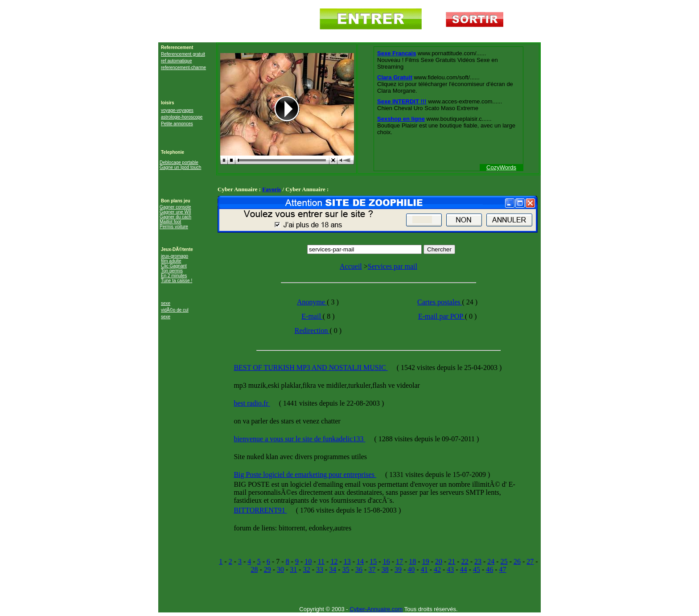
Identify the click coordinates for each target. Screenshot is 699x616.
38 (385, 569)
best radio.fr (252, 403)
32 (307, 569)
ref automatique (177, 61)
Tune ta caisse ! (177, 281)
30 (280, 569)
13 (347, 561)
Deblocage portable (179, 162)
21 (452, 561)
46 (489, 569)
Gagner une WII (175, 212)
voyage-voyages (177, 110)
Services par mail (393, 266)
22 (465, 561)
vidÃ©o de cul (175, 310)
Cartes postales (440, 302)
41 (424, 569)
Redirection (312, 331)
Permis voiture (174, 227)
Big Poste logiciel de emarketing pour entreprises (305, 474)
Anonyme (312, 302)
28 (254, 569)
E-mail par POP (442, 316)
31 (293, 569)
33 (320, 569)
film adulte (171, 261)
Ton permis (172, 271)
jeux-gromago (175, 256)
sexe (166, 303)
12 (334, 561)
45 (477, 569)
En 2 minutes (174, 276)
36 (359, 569)
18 (412, 561)
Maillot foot (170, 222)
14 (360, 561)
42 (437, 569)
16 (387, 561)
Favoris (271, 189)
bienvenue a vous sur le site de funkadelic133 (299, 439)
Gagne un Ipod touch (180, 167)
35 (346, 569)
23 (478, 561)
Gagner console (175, 207)
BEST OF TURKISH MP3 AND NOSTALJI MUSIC (310, 368)
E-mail (312, 316)
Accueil (351, 266)
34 (333, 569)
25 (504, 561)
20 (439, 561)
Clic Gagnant (174, 266)
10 (308, 561)
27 (530, 561)
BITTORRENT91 (260, 510)
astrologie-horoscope (182, 117)
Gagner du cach (175, 217)
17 (399, 561)
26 (517, 561)
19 (426, 561)
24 (491, 561)
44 (464, 569)
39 (398, 569)
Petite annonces (177, 124)
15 (373, 561)
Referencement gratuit (183, 54)
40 (411, 569)
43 (450, 569)
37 (372, 569)
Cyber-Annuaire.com (376, 609)
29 (267, 569)
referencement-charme (183, 68)
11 (321, 561)
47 (503, 569)
